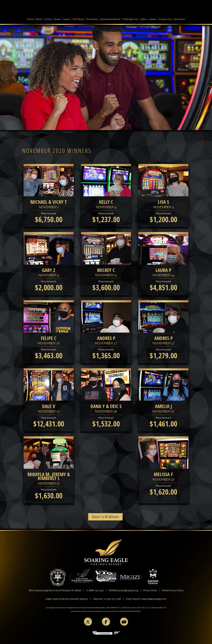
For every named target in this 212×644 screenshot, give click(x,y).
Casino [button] (67, 19)
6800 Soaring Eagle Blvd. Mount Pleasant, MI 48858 (55, 590)
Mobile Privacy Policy (173, 590)
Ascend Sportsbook (110, 19)
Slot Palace (78, 19)
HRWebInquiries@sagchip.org (124, 590)
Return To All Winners (105, 517)
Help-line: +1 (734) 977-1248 (107, 599)
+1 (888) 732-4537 (95, 590)
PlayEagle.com (131, 19)
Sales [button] (143, 19)
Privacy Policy (150, 590)
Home (31, 19)
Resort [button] (39, 19)
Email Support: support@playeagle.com (146, 599)
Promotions (92, 19)
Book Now (180, 19)
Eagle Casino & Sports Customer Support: (67, 599)
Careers (152, 19)
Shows (57, 19)
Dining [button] (48, 19)
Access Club (165, 19)
